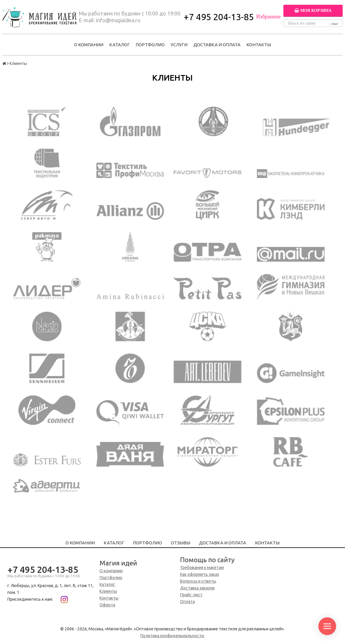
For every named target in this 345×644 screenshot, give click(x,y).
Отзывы (180, 543)
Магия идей (118, 563)
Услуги (179, 45)
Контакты (259, 45)
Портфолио (150, 45)
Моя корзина (313, 11)
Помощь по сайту (207, 560)
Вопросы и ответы (198, 581)
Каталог (119, 45)
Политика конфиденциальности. (172, 636)
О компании (89, 45)
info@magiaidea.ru (118, 20)
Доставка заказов (197, 588)
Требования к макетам (202, 568)
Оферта (107, 605)
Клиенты (108, 591)
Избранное (268, 17)
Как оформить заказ (200, 574)
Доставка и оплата (217, 45)
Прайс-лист (191, 595)
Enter (334, 24)
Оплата (187, 602)
